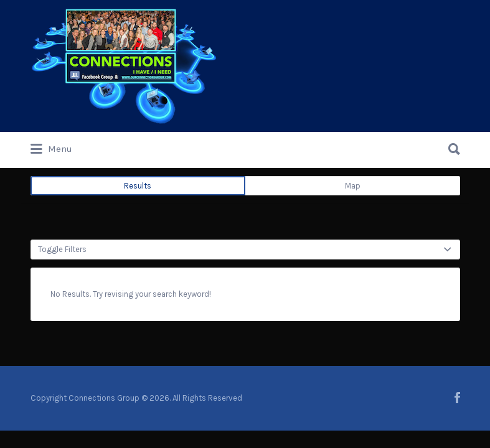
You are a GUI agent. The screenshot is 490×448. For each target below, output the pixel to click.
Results (138, 186)
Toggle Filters (62, 249)
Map (353, 186)
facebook (457, 398)
